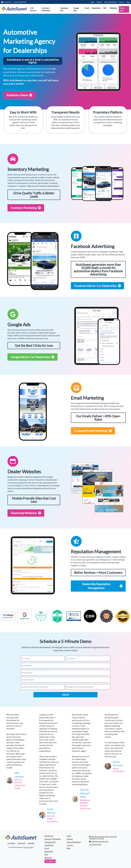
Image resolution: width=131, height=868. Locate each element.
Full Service (33, 9)
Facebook (11, 843)
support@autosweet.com (99, 841)
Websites (113, 8)
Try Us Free (122, 9)
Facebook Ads (64, 9)
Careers (122, 2)
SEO (105, 8)
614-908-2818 (95, 844)
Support (99, 2)
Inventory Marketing (46, 9)
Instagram (21, 843)
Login (92, 2)
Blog (128, 2)
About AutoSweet (110, 2)
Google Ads (76, 9)
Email (87, 8)
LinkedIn (31, 843)
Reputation (96, 8)
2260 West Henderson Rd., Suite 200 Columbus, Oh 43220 (103, 838)
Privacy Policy (29, 847)
